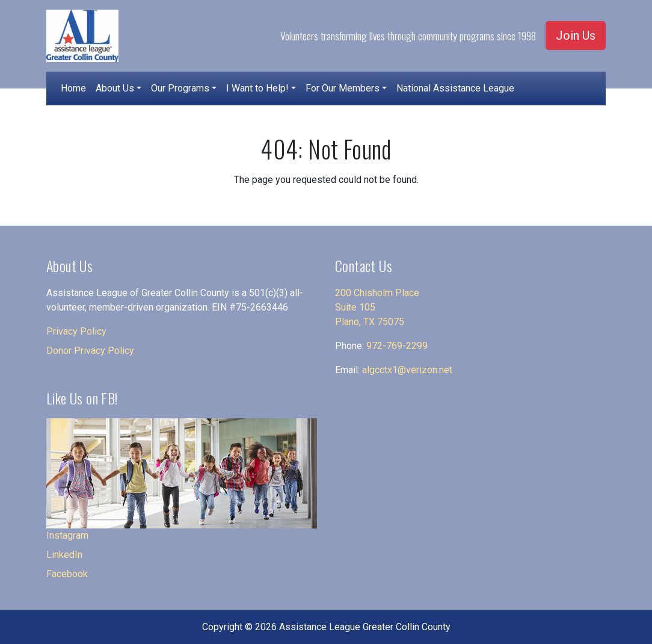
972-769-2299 (397, 346)
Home (73, 88)
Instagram (67, 535)
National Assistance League (455, 88)
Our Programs (180, 88)
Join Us (576, 36)
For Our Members (343, 88)
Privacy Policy (76, 331)
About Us (115, 88)
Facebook (67, 574)
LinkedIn (64, 555)
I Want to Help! (257, 88)
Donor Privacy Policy (90, 351)
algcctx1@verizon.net (407, 370)
